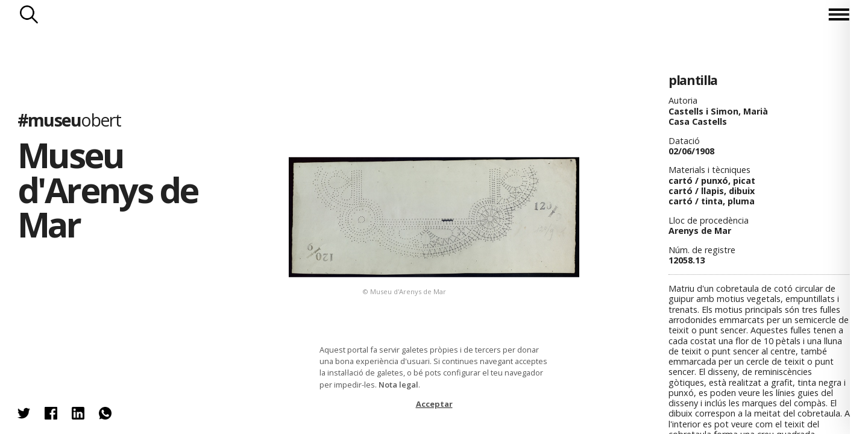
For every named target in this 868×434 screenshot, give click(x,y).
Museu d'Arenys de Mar (108, 189)
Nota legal (398, 385)
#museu (69, 120)
